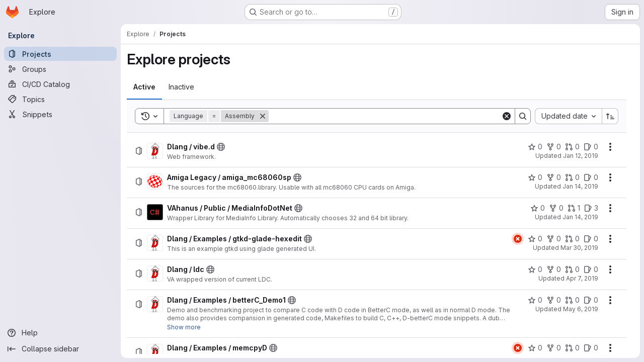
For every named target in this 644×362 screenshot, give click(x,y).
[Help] (60, 333)
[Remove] (263, 116)
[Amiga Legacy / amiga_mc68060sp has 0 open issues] (591, 177)
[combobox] (568, 116)
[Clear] (507, 116)
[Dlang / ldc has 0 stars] (535, 269)
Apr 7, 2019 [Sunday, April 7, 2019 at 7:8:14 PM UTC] (582, 278)
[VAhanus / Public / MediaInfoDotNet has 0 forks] (556, 208)
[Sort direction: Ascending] (610, 116)
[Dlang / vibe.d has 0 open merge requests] (572, 147)
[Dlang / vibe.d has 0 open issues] (591, 147)
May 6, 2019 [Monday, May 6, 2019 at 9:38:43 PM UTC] (581, 309)
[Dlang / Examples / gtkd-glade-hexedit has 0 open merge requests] (572, 239)
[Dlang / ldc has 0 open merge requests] (572, 269)
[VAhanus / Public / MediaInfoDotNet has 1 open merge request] (574, 208)
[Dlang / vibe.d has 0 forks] (554, 147)
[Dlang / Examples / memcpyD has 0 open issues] (591, 348)
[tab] (144, 87)
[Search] (385, 116)
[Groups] (60, 69)
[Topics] (60, 99)
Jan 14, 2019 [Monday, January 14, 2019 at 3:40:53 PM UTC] (580, 186)
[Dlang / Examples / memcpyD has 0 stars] (535, 348)
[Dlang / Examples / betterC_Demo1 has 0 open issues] (591, 300)
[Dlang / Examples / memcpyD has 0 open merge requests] (572, 348)
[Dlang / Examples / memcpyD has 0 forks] (554, 348)
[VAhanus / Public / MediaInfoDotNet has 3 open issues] (591, 208)
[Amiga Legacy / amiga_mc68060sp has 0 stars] (535, 177)
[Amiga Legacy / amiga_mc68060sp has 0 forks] (554, 177)
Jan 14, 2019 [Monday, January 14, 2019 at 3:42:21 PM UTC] (580, 217)
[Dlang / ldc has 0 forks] (554, 269)
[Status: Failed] (518, 239)
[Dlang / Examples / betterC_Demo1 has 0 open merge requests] (572, 300)
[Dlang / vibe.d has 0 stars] (535, 147)
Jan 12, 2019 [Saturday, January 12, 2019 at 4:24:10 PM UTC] (581, 156)
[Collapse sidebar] (60, 349)
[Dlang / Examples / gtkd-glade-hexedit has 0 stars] (535, 239)
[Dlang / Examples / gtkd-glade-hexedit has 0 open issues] (591, 239)
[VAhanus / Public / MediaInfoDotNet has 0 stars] (538, 208)
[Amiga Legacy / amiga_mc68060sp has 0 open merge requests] (572, 177)
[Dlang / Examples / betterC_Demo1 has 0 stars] (535, 300)
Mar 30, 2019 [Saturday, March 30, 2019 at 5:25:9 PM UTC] (579, 248)
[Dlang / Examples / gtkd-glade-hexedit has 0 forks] (554, 239)
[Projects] (60, 54)
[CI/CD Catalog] (60, 84)
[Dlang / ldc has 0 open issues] (591, 269)
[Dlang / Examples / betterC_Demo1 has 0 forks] (554, 300)
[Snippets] (60, 114)
